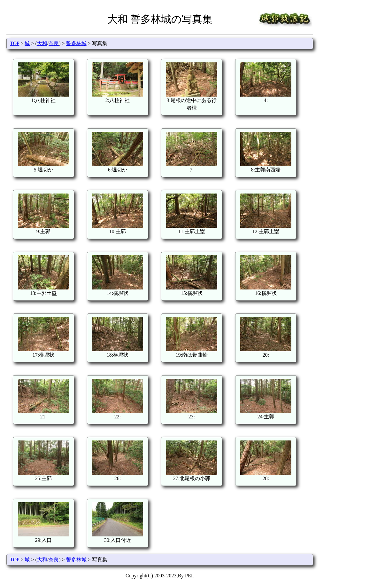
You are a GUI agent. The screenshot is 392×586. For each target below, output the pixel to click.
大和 (42, 43)
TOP (15, 43)
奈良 (54, 43)
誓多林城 (76, 43)
